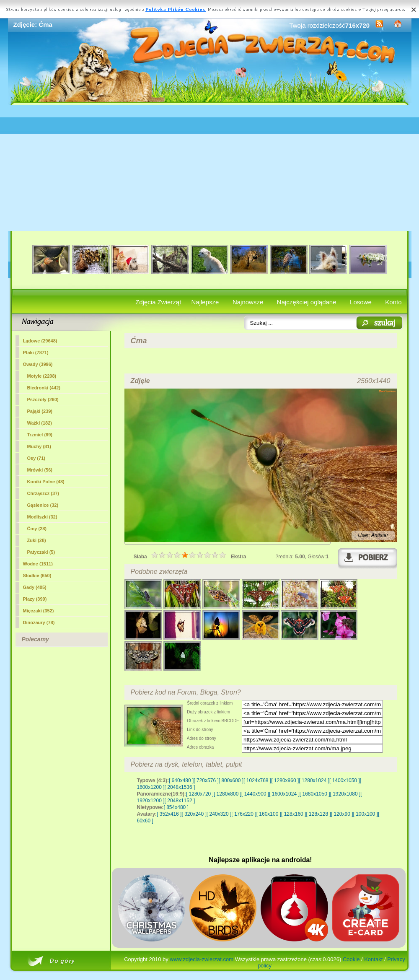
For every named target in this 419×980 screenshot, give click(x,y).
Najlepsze (205, 302)
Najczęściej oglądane (307, 302)
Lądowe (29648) (40, 341)
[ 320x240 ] (194, 814)
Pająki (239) (40, 411)
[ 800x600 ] (231, 780)
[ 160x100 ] (269, 814)
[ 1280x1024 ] (314, 780)
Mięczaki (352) (39, 611)
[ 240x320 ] (219, 814)
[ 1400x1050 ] (345, 780)
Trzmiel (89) (40, 435)
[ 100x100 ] (366, 814)
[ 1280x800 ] (228, 794)
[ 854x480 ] (176, 807)
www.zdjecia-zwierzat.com (202, 959)
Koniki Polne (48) (46, 482)
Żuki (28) (37, 540)
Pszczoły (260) (43, 399)
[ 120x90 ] (342, 814)
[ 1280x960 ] (285, 780)
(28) (37, 529)
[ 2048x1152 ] (180, 801)
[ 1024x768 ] (257, 780)
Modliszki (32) (42, 517)
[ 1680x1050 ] (315, 794)
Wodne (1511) (38, 564)
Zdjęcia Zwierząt (158, 302)
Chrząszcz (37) (43, 493)
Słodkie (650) (37, 576)
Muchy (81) (39, 446)
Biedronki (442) (44, 388)
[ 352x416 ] (169, 814)
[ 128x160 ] (294, 814)
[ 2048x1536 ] (180, 787)
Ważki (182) (40, 423)
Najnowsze (248, 302)
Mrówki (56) (40, 470)
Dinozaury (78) (39, 622)
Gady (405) (35, 587)
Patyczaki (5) (41, 552)
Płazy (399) (35, 599)
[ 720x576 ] (206, 780)
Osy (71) (36, 458)
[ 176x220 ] (244, 814)
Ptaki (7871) (36, 353)
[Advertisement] (210, 168)
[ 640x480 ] (181, 780)
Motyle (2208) (42, 376)
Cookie (351, 959)
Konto (393, 302)
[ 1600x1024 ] (284, 794)
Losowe (361, 302)
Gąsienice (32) (43, 505)
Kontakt (373, 959)
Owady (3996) (38, 364)
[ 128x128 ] (318, 814)
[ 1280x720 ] (200, 794)
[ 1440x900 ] (255, 794)
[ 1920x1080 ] (345, 794)
